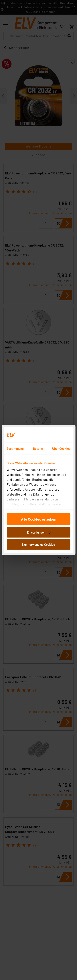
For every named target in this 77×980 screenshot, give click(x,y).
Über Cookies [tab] (61, 448)
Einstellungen (39, 532)
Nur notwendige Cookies (38, 544)
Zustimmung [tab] (15, 448)
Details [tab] (38, 448)
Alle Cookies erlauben (39, 519)
